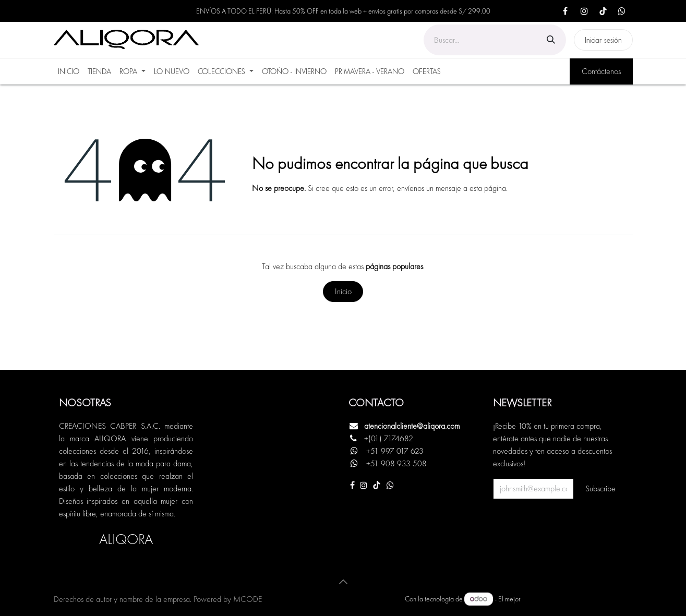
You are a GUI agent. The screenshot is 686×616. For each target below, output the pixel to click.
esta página (488, 188)
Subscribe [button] (600, 488)
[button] (343, 582)
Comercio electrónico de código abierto (577, 599)
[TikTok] (603, 11)
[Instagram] (584, 11)
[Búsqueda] (551, 40)
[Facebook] (565, 11)
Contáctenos (601, 71)
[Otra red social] (390, 485)
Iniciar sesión (603, 40)
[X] (622, 11)
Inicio (343, 291)
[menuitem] (69, 71)
